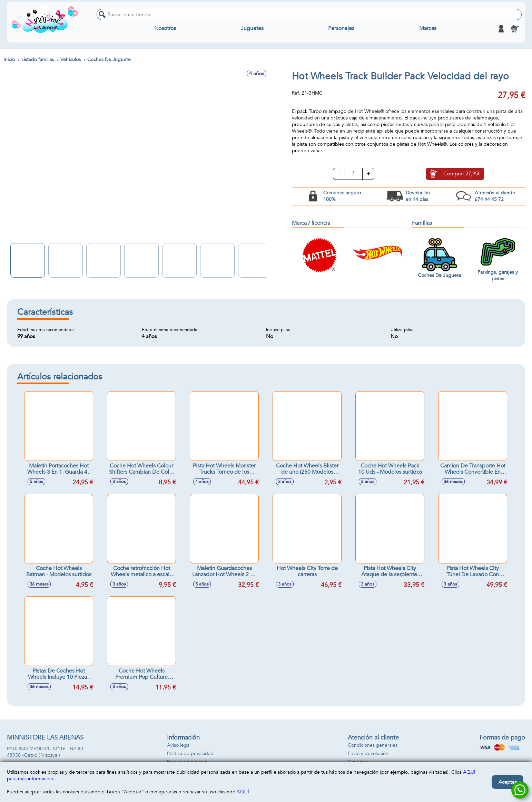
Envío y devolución (368, 753)
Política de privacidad (190, 753)
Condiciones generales (373, 745)
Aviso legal (179, 745)
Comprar (462, 174)
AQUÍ (243, 792)
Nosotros (165, 29)
